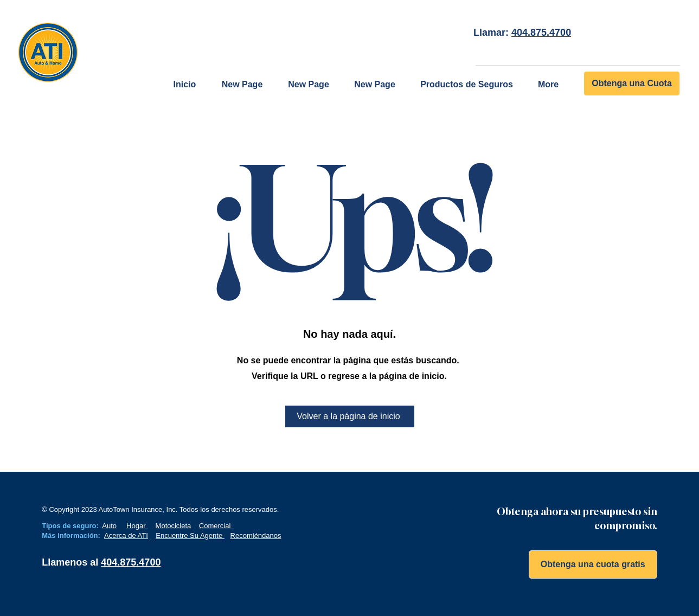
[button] (467, 85)
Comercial (216, 526)
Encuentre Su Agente (190, 535)
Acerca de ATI (126, 535)
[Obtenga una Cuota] (632, 84)
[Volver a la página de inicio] (350, 416)
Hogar (137, 526)
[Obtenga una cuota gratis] (593, 564)
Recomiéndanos (256, 535)
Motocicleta (174, 526)
